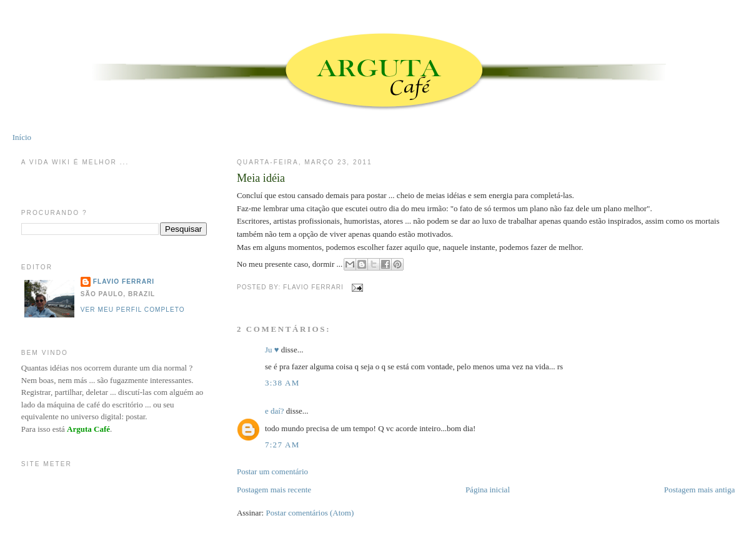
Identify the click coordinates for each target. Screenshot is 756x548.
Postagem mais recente (274, 490)
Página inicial (488, 490)
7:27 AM (282, 445)
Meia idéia (261, 178)
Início (22, 137)
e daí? (275, 411)
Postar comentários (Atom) (310, 513)
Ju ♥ (272, 350)
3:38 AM (282, 383)
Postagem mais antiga (699, 490)
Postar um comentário (272, 471)
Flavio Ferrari (124, 281)
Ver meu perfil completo (133, 310)
